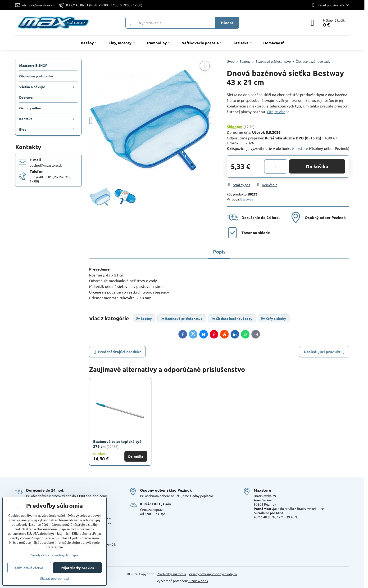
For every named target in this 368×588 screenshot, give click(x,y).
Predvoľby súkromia (171, 574)
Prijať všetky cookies (77, 568)
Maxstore (300, 148)
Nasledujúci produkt (324, 352)
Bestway (247, 199)
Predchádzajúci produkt (117, 352)
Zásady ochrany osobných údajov (213, 574)
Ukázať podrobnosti (55, 578)
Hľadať (227, 23)
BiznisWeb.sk (198, 581)
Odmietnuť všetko (29, 568)
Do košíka (317, 166)
